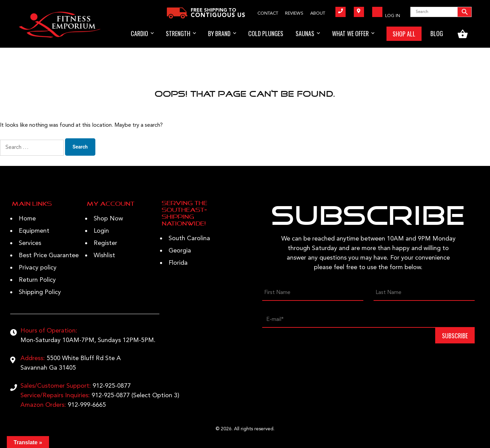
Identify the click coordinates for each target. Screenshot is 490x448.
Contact (268, 13)
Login (101, 231)
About (318, 13)
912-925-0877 (112, 386)
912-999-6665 (87, 405)
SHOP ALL (404, 34)
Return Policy (37, 280)
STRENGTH (178, 33)
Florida (178, 263)
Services (30, 243)
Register (105, 243)
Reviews (294, 13)
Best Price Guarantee (49, 256)
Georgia (180, 251)
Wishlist (104, 256)
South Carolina (189, 238)
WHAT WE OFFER (350, 33)
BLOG (437, 33)
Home (27, 219)
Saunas (305, 33)
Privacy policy (38, 268)
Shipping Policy (40, 292)
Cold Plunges (266, 33)
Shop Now (108, 219)
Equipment (34, 231)
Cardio (139, 33)
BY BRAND (219, 33)
